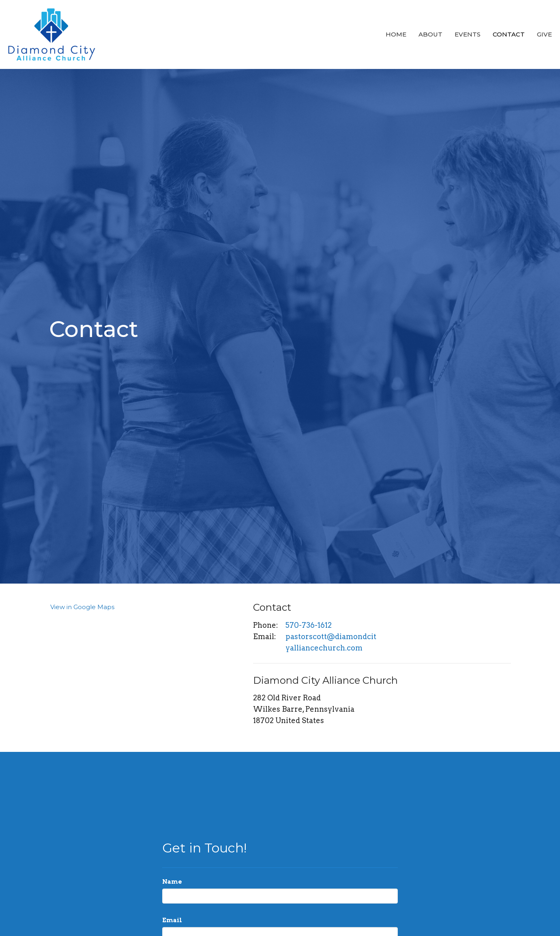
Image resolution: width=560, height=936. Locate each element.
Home (396, 34)
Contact (509, 34)
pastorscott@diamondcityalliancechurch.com (331, 642)
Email (172, 920)
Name (172, 882)
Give (544, 34)
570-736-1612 (309, 625)
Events (468, 34)
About (430, 34)
